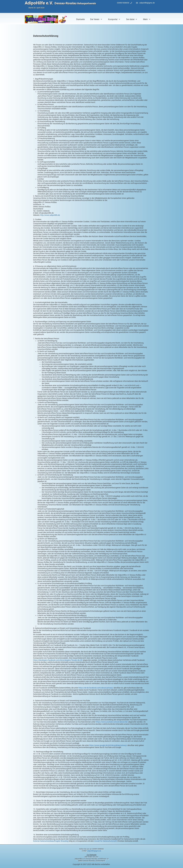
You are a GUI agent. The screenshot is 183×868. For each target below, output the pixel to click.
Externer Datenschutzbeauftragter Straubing (51, 841)
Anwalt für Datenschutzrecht (106, 841)
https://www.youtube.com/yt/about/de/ (112, 722)
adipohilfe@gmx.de (94, 851)
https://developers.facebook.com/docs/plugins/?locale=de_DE (58, 660)
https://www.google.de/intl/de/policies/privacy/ (108, 745)
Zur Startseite (92, 855)
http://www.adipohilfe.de (50, 215)
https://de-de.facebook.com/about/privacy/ (96, 688)
